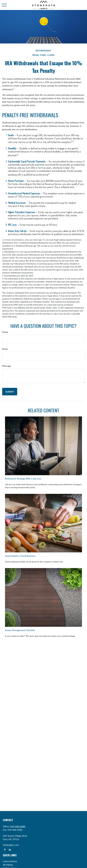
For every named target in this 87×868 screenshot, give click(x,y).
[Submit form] (10, 392)
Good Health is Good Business (20, 556)
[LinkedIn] (10, 850)
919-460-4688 (18, 826)
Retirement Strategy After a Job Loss (23, 479)
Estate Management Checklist (20, 630)
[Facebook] (5, 850)
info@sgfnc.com (11, 845)
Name (5, 332)
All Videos (8, 865)
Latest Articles (10, 861)
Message (7, 366)
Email (5, 349)
